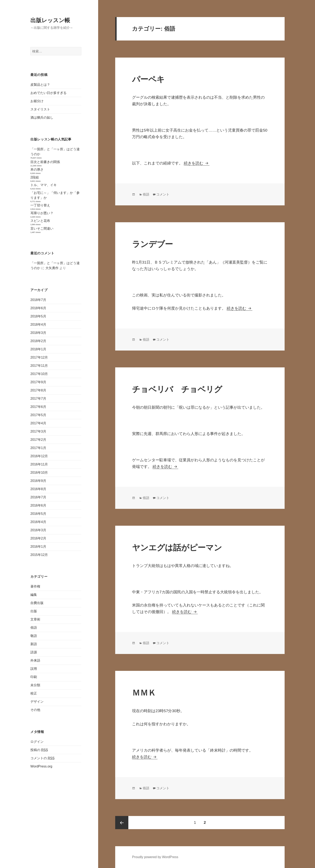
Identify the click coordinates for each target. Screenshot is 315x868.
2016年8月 (38, 489)
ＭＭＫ (144, 693)
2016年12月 (39, 456)
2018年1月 (38, 349)
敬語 (34, 636)
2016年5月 (38, 513)
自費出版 (37, 603)
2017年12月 (39, 357)
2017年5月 (38, 415)
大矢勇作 (52, 268)
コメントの (42, 758)
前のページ (122, 823)
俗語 (34, 628)
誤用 (34, 669)
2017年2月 (38, 439)
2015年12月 (39, 555)
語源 (34, 652)
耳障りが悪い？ (42, 213)
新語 (34, 644)
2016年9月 (38, 481)
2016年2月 (38, 538)
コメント (163, 194)
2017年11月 (39, 365)
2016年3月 (38, 530)
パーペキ (148, 79)
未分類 (35, 685)
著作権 (35, 586)
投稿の (39, 750)
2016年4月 (38, 522)
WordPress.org (41, 766)
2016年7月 (38, 497)
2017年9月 (38, 382)
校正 (34, 693)
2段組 (35, 177)
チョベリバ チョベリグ (177, 389)
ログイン (37, 741)
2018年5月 (38, 316)
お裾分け (37, 101)
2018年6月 (38, 308)
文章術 (35, 619)
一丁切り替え (40, 205)
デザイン (37, 702)
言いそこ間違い (42, 229)
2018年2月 (38, 341)
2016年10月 (39, 472)
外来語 (35, 660)
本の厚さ (37, 170)
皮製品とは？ (40, 85)
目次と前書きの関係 (45, 162)
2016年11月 (39, 464)
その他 (35, 710)
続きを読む (197, 163)
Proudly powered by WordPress (155, 857)
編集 (34, 595)
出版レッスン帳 (50, 20)
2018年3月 (38, 333)
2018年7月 (38, 300)
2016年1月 (38, 546)
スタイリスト (40, 109)
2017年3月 (38, 431)
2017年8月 (38, 390)
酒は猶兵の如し (42, 117)
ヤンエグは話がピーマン (177, 548)
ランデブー (152, 244)
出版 (34, 611)
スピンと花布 (40, 221)
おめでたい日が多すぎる (48, 93)
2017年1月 (38, 448)
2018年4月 (38, 324)
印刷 (34, 677)
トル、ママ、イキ (44, 185)
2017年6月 (38, 407)
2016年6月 (38, 505)
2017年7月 (38, 398)
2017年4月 (38, 423)
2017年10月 (39, 374)
